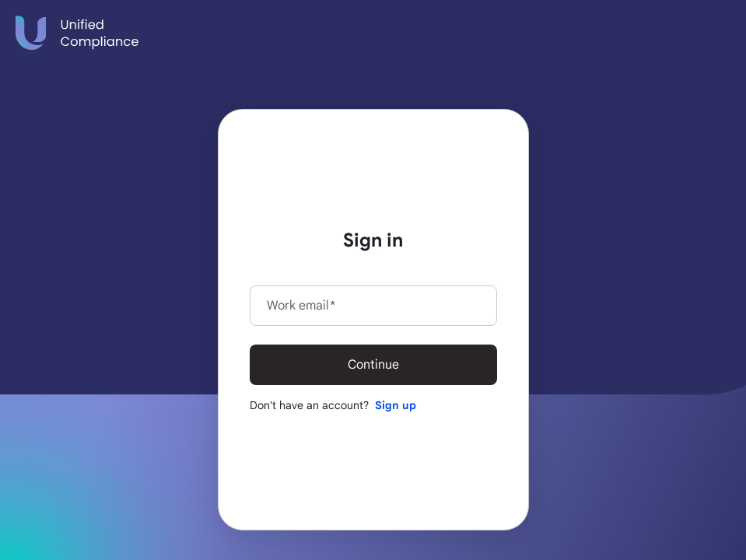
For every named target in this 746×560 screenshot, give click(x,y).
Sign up (396, 405)
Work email (301, 306)
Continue (373, 365)
